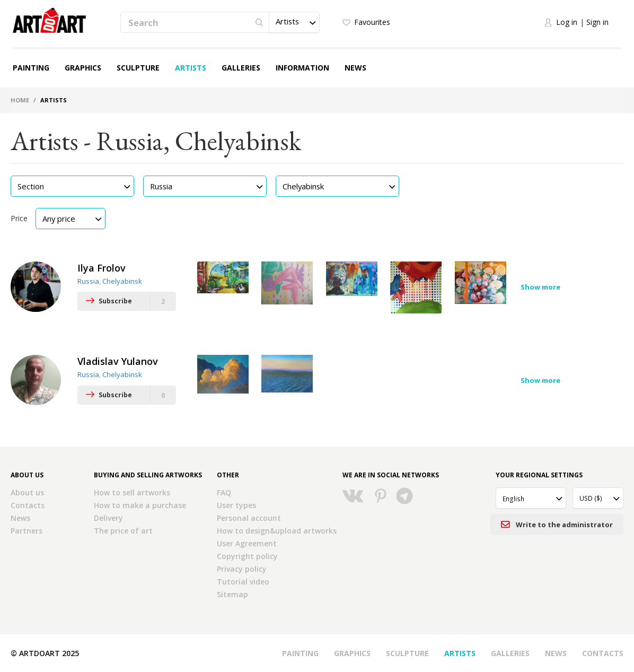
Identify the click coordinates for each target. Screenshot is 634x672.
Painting (31, 68)
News (355, 68)
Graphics (83, 68)
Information (302, 68)
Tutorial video (243, 582)
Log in (567, 22)
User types (236, 505)
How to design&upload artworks (277, 531)
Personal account (249, 518)
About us (27, 492)
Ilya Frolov (102, 268)
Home (20, 100)
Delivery (108, 518)
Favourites (372, 22)
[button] (294, 22)
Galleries (241, 68)
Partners (27, 531)
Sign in (597, 22)
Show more (540, 287)
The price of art (123, 531)
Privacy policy (242, 569)
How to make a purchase (140, 505)
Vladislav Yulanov (118, 361)
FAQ (224, 492)
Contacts (28, 505)
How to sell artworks (132, 492)
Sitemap (232, 594)
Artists (191, 68)
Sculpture (138, 68)
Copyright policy (247, 556)
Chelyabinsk (122, 281)
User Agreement (247, 543)
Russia (88, 281)
